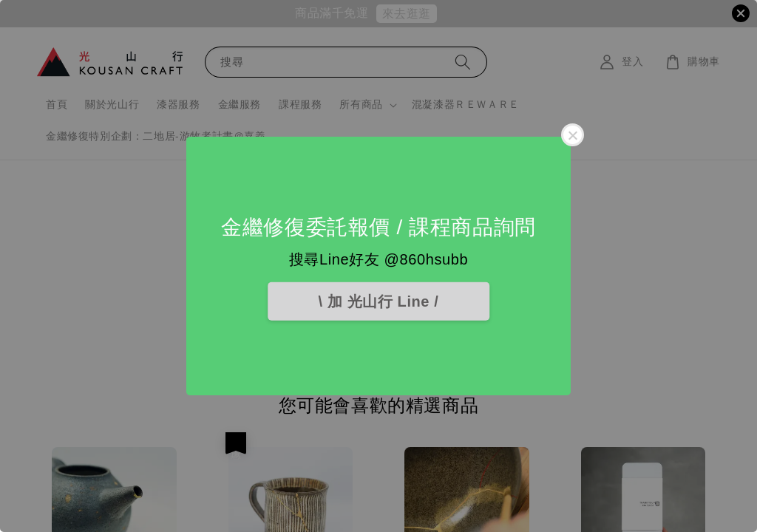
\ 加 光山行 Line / (379, 301)
